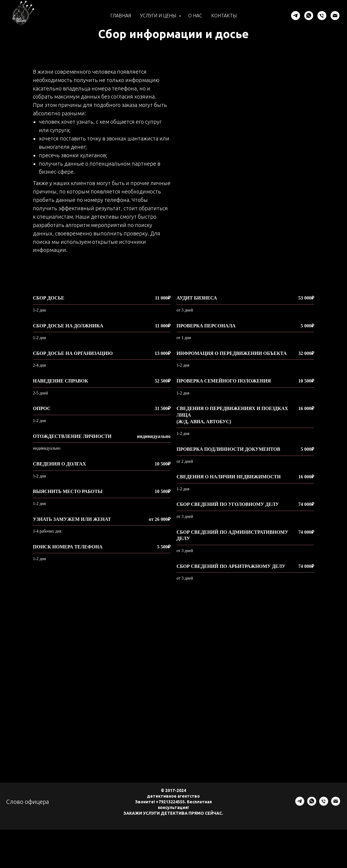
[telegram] (296, 16)
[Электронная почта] (335, 16)
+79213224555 (170, 803)
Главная (121, 16)
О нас (195, 16)
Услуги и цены (159, 16)
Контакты (224, 16)
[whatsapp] (309, 16)
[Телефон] (322, 16)
